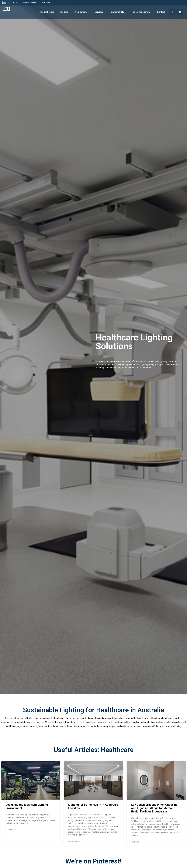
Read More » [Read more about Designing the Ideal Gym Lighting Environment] (11, 830)
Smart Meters (30, 3)
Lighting (15, 3)
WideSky (46, 3)
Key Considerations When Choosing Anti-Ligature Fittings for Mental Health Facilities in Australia (154, 808)
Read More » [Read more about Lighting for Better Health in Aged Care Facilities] (74, 841)
